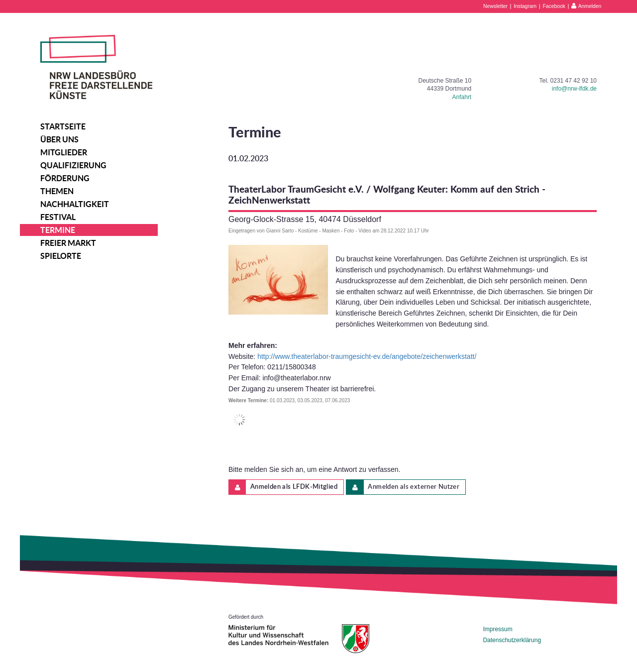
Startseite (63, 126)
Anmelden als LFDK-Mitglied (283, 487)
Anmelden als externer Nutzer (403, 487)
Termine (58, 230)
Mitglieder (64, 152)
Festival (58, 217)
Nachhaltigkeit (75, 204)
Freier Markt (68, 243)
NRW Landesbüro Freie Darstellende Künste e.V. (96, 67)
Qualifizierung (73, 165)
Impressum (497, 629)
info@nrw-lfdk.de (574, 89)
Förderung (65, 178)
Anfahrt (462, 97)
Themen (57, 191)
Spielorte (61, 256)
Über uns (59, 139)
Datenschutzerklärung (512, 640)
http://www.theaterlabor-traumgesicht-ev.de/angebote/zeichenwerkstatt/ (367, 356)
